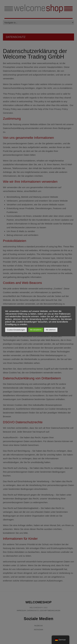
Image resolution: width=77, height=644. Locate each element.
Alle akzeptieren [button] (36, 330)
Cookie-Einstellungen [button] (16, 330)
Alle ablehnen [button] (51, 330)
